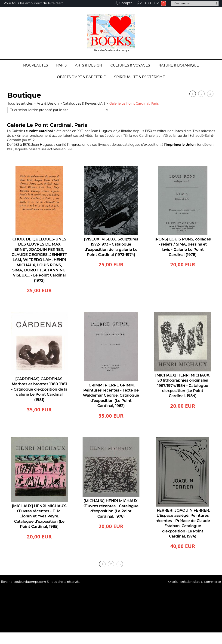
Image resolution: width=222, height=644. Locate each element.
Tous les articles (20, 103)
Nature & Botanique (179, 65)
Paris (61, 65)
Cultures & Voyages (130, 65)
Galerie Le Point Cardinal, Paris (134, 103)
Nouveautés (35, 65)
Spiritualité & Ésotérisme (140, 77)
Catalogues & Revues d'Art (84, 103)
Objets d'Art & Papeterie (82, 77)
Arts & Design (89, 65)
